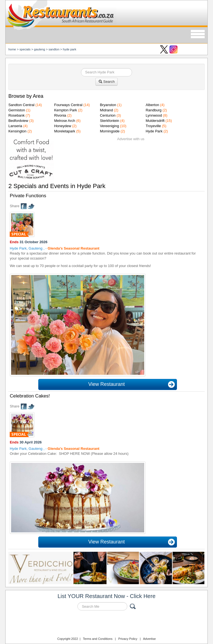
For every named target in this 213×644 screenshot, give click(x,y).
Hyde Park (70, 49)
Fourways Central (68, 105)
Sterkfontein (109, 121)
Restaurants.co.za (106, 624)
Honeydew (63, 126)
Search (107, 82)
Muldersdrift (155, 121)
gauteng (40, 49)
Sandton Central (21, 105)
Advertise (149, 639)
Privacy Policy (128, 639)
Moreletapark (65, 131)
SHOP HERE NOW (74, 454)
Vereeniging (109, 126)
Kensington (17, 131)
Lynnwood (154, 115)
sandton (54, 49)
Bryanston (108, 105)
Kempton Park (65, 110)
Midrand (106, 110)
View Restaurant (106, 384)
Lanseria (15, 126)
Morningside (110, 131)
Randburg (154, 110)
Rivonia (60, 115)
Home (12, 49)
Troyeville (153, 126)
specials (25, 49)
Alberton (152, 105)
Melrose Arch (65, 121)
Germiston (17, 110)
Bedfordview (18, 121)
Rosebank (17, 115)
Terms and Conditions (98, 639)
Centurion (108, 115)
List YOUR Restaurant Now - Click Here (106, 596)
